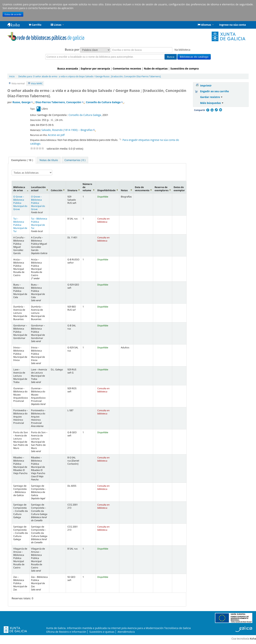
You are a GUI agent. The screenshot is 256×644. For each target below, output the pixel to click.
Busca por (72, 50)
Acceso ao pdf (56, 135)
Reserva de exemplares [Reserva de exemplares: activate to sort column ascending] (162, 189)
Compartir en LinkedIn (212, 110)
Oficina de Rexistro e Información (66, 632)
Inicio (12, 76)
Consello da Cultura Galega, (85, 115)
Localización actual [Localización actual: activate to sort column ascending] (38, 189)
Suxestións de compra (185, 69)
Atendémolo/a (126, 632)
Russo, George (22, 102)
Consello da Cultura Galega (103, 102)
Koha (253, 639)
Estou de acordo (13, 14)
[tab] (22, 160)
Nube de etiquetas (156, 69)
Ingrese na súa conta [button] (233, 25)
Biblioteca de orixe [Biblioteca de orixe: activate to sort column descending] (19, 189)
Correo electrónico (220, 110)
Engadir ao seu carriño (214, 91)
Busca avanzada (68, 69)
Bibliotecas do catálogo (194, 57)
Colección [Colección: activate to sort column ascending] (57, 190)
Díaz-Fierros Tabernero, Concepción (58, 102)
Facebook (208, 110)
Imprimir (206, 86)
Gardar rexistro (211, 97)
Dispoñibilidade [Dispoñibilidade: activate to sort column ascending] (106, 190)
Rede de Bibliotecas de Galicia (17, 25)
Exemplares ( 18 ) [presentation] (22, 160)
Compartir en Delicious (216, 110)
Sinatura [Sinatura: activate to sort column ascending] (72, 190)
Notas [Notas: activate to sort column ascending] (124, 190)
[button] (35, 25)
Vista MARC (37, 83)
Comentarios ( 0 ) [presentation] (75, 160)
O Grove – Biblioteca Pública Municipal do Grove (20, 203)
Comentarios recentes (127, 69)
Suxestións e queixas (102, 632)
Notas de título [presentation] (49, 160)
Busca (171, 57)
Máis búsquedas (212, 103)
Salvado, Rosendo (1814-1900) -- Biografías (67, 130)
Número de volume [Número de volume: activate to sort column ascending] (87, 187)
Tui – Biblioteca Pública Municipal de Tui (20, 225)
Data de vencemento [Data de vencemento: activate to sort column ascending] (142, 189)
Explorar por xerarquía (95, 69)
